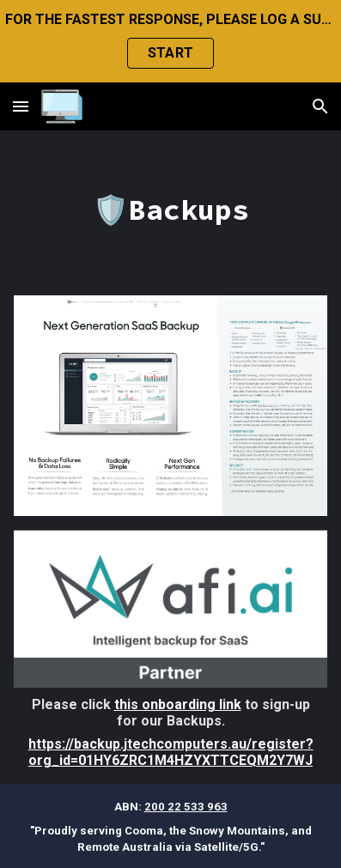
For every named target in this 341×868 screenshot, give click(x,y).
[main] (170, 209)
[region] (170, 41)
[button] (21, 106)
